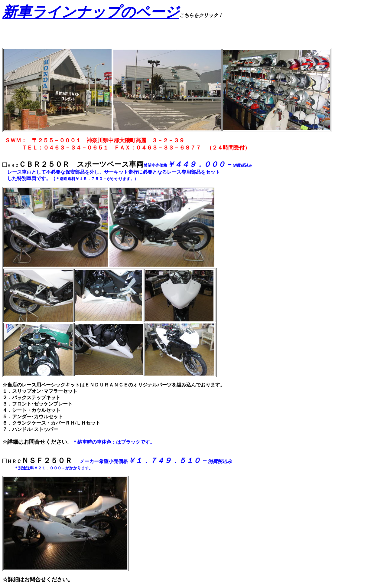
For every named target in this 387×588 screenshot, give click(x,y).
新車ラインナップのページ (91, 12)
